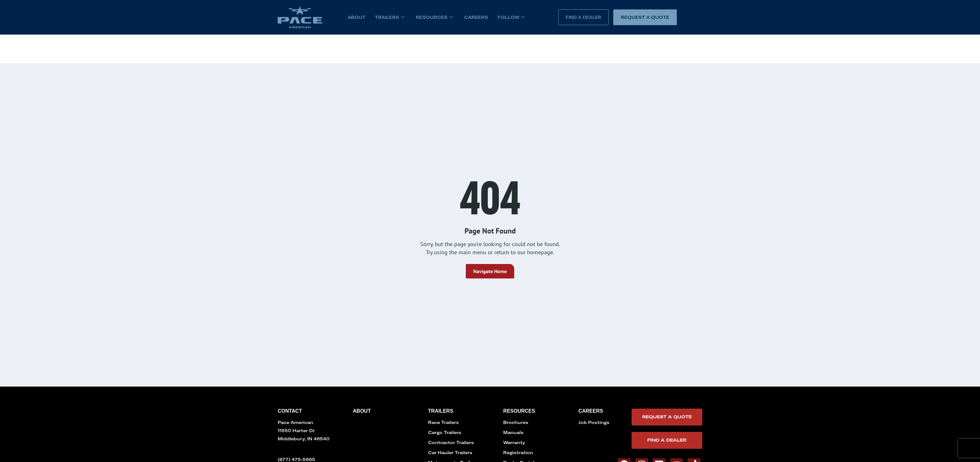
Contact (290, 411)
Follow (511, 17)
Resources (434, 17)
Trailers (390, 17)
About (356, 17)
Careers (476, 17)
